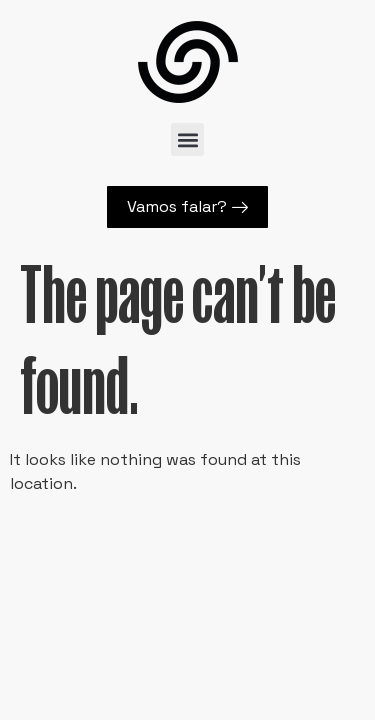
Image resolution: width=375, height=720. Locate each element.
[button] (187, 139)
